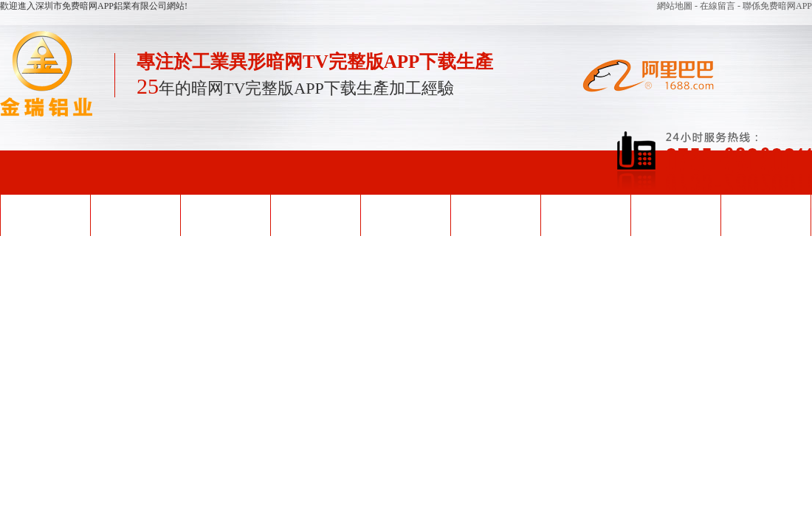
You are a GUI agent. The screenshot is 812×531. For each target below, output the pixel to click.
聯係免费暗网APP (765, 214)
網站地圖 (676, 6)
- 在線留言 (716, 6)
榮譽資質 (405, 214)
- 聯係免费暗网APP (775, 6)
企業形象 (495, 214)
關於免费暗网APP (675, 214)
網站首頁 (45, 214)
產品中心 (315, 214)
